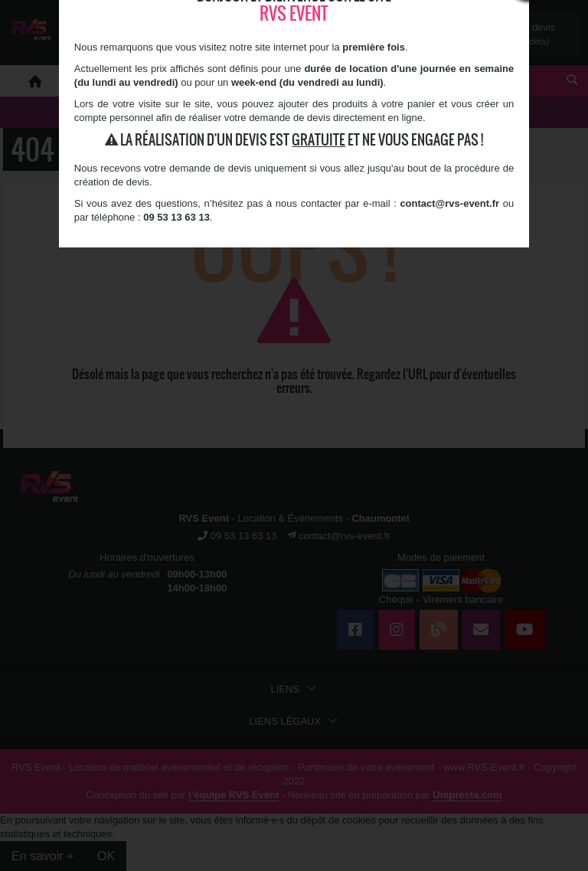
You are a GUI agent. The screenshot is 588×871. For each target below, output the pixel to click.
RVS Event (294, 13)
